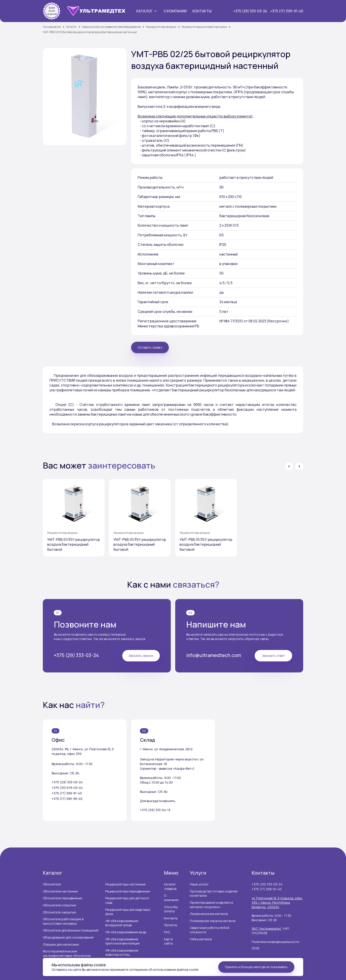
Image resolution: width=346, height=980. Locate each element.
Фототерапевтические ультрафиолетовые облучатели (67, 953)
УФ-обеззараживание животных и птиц (122, 952)
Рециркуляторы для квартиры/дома (128, 911)
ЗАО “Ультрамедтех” (266, 928)
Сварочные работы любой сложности (210, 929)
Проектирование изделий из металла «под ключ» (211, 904)
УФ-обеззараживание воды (126, 931)
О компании (175, 11)
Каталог (145, 11)
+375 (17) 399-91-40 (287, 11)
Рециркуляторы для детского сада (127, 900)
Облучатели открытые (59, 904)
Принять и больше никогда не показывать (256, 967)
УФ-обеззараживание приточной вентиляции (122, 940)
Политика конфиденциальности (275, 941)
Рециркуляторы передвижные (128, 890)
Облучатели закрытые (59, 911)
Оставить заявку (150, 347)
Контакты (202, 11)
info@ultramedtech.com (214, 655)
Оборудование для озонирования (68, 936)
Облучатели (52, 884)
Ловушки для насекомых (61, 944)
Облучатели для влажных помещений (71, 930)
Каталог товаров (170, 886)
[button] (289, 466)
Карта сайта (168, 940)
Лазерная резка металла (209, 913)
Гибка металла (201, 938)
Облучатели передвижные (63, 897)
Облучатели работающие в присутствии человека (63, 921)
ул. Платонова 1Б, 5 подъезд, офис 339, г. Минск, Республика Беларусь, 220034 (277, 902)
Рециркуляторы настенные (125, 884)
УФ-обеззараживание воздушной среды (122, 922)
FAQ (167, 931)
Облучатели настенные (60, 890)
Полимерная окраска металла (213, 920)
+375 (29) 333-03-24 (250, 11)
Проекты (171, 924)
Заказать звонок (141, 655)
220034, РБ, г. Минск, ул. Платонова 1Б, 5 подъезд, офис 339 (83, 751)
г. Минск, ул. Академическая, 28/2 (166, 748)
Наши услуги (199, 884)
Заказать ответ (274, 655)
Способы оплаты (171, 908)
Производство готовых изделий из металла (214, 893)
